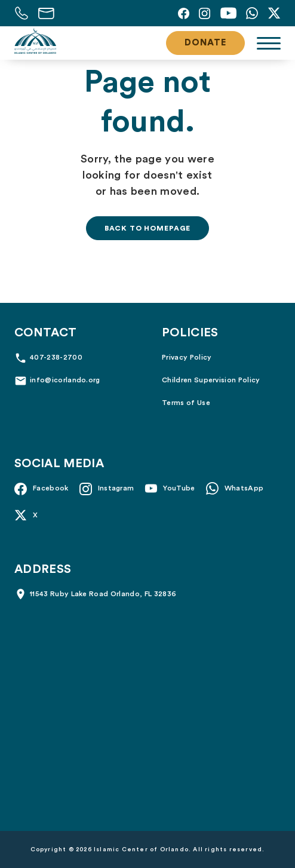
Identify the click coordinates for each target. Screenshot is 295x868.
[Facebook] (184, 13)
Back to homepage (147, 228)
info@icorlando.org (65, 380)
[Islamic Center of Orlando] (35, 41)
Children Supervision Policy (211, 380)
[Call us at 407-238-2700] (21, 13)
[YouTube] (228, 13)
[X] (274, 13)
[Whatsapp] (252, 13)
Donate (205, 43)
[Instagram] (205, 13)
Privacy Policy (187, 357)
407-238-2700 (56, 357)
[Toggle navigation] (269, 43)
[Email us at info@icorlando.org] (46, 13)
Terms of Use (186, 403)
